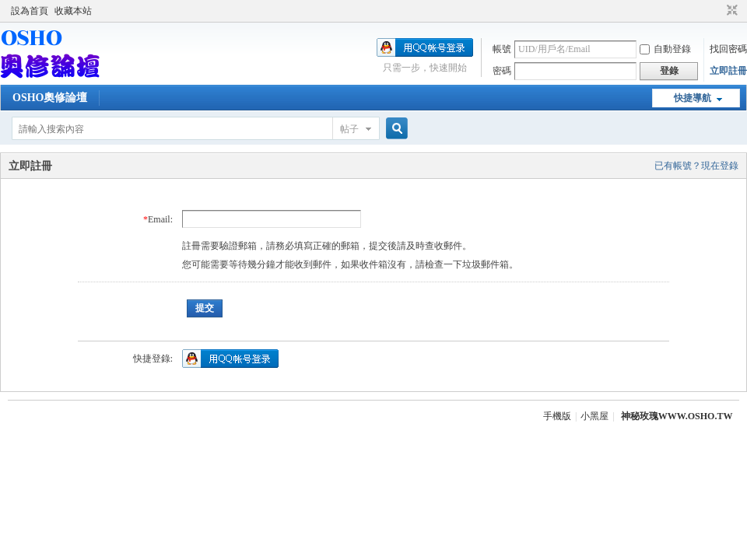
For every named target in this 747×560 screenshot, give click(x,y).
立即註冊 (728, 71)
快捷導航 (693, 98)
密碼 (502, 71)
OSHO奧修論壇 (50, 98)
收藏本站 (73, 11)
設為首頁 (30, 11)
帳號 (502, 49)
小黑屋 (594, 416)
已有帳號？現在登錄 (696, 166)
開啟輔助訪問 (717, 11)
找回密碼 (728, 49)
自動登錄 (665, 49)
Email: (160, 219)
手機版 (557, 416)
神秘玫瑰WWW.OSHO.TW (677, 416)
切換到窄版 (730, 11)
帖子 (349, 129)
